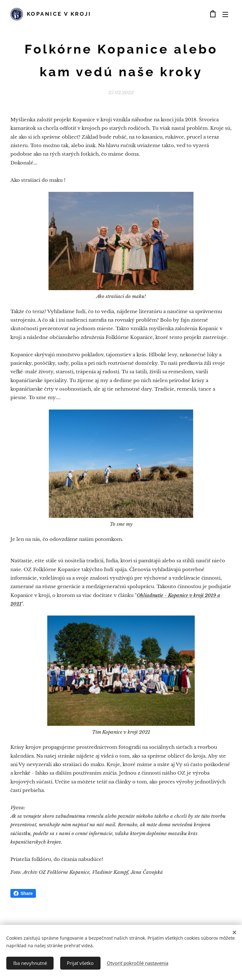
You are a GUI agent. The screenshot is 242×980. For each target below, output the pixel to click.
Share (23, 893)
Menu (225, 14)
